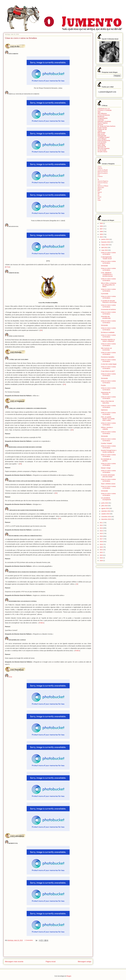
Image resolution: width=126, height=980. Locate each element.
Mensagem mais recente (14, 962)
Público (42, 623)
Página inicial (51, 962)
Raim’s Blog (101, 145)
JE (98, 180)
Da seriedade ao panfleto (106, 460)
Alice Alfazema (102, 113)
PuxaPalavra (101, 144)
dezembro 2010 (106, 519)
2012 (101, 525)
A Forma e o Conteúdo (105, 110)
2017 (101, 539)
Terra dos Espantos (104, 148)
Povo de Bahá (102, 142)
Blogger (69, 976)
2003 (101, 223)
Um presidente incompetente (106, 499)
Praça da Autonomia (104, 140)
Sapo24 (100, 192)
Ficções (103, 385)
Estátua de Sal (102, 129)
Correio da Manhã (103, 170)
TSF (99, 199)
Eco (99, 175)
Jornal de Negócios (103, 181)
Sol (99, 195)
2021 (101, 550)
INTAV (10, 677)
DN (41, 330)
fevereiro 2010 (106, 242)
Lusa (99, 184)
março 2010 (105, 245)
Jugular (100, 131)
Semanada (104, 266)
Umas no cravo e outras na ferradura (108, 253)
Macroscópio (101, 133)
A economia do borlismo (108, 309)
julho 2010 (105, 506)
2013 (101, 528)
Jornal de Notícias (103, 183)
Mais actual (101, 134)
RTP (99, 191)
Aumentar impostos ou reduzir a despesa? (108, 340)
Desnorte (100, 125)
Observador (101, 187)
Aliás (99, 112)
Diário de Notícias (103, 172)
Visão (99, 200)
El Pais (8, 267)
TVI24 (99, 197)
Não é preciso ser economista (106, 349)
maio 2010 (105, 250)
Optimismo (104, 410)
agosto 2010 (105, 508)
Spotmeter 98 (102, 147)
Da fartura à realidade (108, 332)
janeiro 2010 (105, 239)
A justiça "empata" (107, 443)
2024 (101, 558)
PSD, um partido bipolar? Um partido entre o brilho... (108, 419)
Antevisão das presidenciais (106, 317)
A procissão (105, 294)
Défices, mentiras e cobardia (107, 428)
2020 (101, 547)
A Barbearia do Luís (104, 109)
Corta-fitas (101, 120)
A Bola (99, 167)
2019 (101, 544)
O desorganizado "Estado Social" (106, 258)
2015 (101, 533)
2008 (101, 232)
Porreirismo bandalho (108, 357)
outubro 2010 (106, 514)
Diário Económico (103, 173)
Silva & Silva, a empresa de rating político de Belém (108, 285)
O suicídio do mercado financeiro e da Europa (109, 302)
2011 (101, 523)
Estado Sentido (102, 128)
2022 (101, 552)
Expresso (100, 176)
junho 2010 (105, 503)
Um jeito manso (102, 152)
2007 (101, 229)
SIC (99, 194)
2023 (101, 555)
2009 (101, 234)
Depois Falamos (103, 123)
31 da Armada (102, 150)
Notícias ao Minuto (103, 186)
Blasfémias (101, 117)
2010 (101, 237)
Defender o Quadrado (104, 121)
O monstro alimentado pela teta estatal (108, 476)
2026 (101, 561)
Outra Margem (102, 139)
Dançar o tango (106, 468)
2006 (101, 226)
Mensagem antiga (84, 962)
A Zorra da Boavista (104, 115)
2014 (101, 531)
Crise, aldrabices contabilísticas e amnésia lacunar (107, 274)
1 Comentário (29, 940)
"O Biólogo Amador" (104, 137)
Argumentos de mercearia (106, 393)
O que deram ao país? (108, 371)
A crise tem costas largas (109, 364)
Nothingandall (102, 136)
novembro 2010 (106, 517)
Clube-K (100, 168)
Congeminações (103, 118)
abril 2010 (105, 248)
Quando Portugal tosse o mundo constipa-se (109, 451)
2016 (101, 536)
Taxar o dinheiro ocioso (108, 484)
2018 (101, 542)
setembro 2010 (106, 511)
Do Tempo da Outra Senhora (106, 126)
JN (77, 584)
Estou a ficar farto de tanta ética (107, 402)
